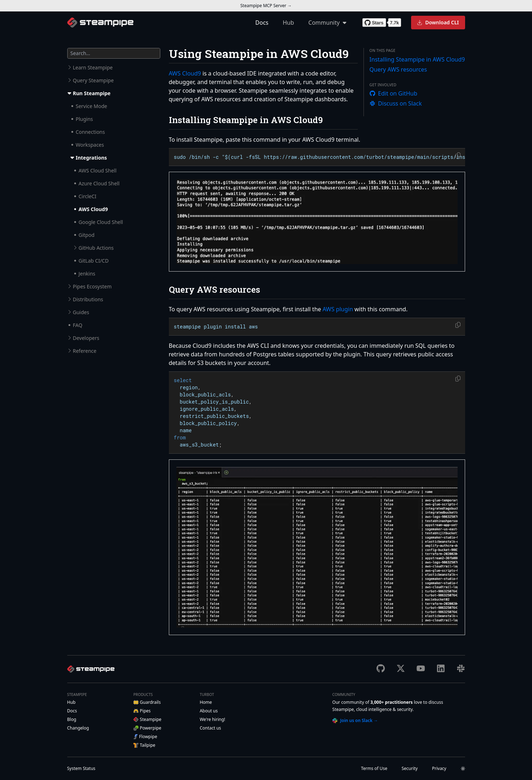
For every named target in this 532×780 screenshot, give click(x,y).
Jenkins (87, 274)
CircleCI (88, 196)
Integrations (91, 158)
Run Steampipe (92, 93)
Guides (81, 312)
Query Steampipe (93, 80)
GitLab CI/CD (94, 261)
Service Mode (92, 106)
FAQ (78, 325)
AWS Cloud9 (93, 209)
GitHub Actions (96, 248)
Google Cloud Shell (101, 222)
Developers (86, 338)
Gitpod (87, 235)
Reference (85, 351)
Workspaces (90, 145)
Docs (262, 23)
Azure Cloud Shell (99, 183)
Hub (288, 23)
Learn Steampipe (93, 67)
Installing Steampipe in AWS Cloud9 (417, 59)
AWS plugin (338, 309)
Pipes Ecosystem (92, 286)
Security (409, 768)
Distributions (88, 299)
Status (81, 768)
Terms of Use (374, 768)
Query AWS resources (398, 69)
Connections (91, 132)
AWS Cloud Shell (98, 170)
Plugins (84, 119)
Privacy (439, 768)
